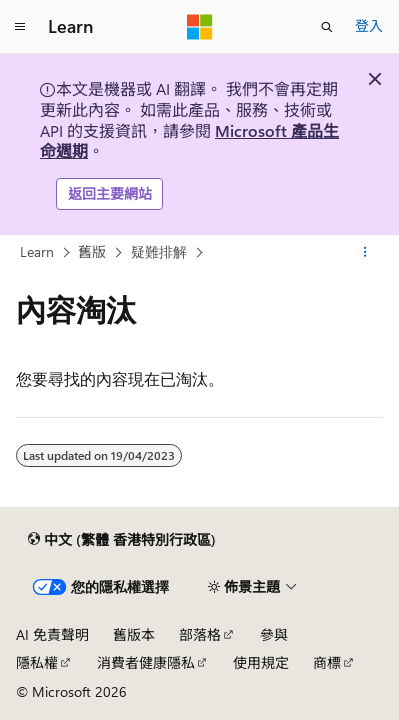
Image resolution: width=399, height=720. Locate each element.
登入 (369, 25)
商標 (327, 662)
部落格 (200, 634)
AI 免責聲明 (52, 634)
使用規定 (261, 662)
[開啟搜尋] (327, 27)
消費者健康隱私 (146, 662)
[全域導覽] (20, 27)
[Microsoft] (200, 27)
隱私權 (37, 662)
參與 (274, 634)
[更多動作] (365, 252)
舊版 (92, 251)
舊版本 (134, 634)
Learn (37, 251)
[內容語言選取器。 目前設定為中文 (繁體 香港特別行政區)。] (122, 540)
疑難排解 (159, 251)
